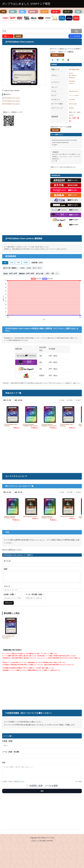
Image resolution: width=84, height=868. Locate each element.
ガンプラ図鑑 (44, 12)
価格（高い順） (19, 400)
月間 (12, 263)
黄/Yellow (71, 108)
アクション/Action (74, 95)
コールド (78, 400)
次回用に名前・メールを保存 (44, 788)
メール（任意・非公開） (11, 754)
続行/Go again (73, 104)
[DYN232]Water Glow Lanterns (12, 98)
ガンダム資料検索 (67, 12)
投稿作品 (78, 12)
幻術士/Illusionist (73, 91)
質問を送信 (9, 605)
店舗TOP (12, 12)
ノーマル (62, 400)
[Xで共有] (52, 60)
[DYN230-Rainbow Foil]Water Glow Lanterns (49, 425)
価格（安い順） (8, 400)
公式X (52, 383)
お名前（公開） (10, 596)
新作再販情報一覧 (32, 12)
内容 (6, 569)
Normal (71, 73)
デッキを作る (75, 36)
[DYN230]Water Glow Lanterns (12, 104)
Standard (72, 81)
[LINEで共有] (63, 60)
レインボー (70, 400)
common (71, 83)
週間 (5, 263)
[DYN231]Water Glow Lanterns (12, 101)
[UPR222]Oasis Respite (30, 517)
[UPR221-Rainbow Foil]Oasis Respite (10, 517)
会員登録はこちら (57, 55)
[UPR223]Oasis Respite (67, 517)
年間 (18, 263)
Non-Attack (72, 100)
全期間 (26, 263)
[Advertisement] (24, 147)
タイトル (7, 561)
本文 (4, 765)
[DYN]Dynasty (74, 69)
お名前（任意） (8, 743)
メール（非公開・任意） (35, 596)
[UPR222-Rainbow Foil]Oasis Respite (47, 517)
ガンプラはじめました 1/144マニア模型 (26, 4)
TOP (3, 12)
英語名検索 (55, 130)
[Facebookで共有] (58, 60)
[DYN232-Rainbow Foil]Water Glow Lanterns (30, 425)
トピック (7, 588)
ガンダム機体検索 (55, 12)
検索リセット (8, 36)
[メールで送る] (68, 60)
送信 (42, 793)
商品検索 (22, 12)
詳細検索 (18, 36)
